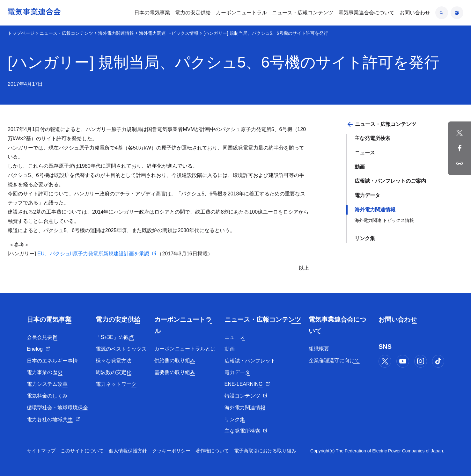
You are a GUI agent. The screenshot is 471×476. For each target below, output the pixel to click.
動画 (360, 167)
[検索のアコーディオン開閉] (442, 13)
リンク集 (365, 238)
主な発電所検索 (372, 138)
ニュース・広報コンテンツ (66, 33)
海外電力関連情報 (116, 33)
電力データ (367, 195)
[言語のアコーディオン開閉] (457, 13)
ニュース (365, 153)
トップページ (21, 33)
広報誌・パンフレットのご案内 (390, 181)
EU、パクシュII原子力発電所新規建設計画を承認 (93, 254)
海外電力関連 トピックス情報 (169, 33)
